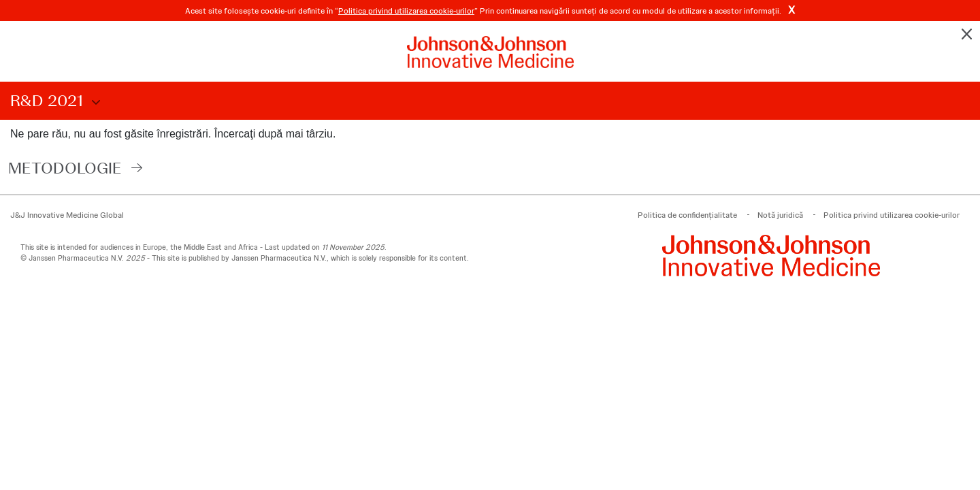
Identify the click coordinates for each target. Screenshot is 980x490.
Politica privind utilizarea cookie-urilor (406, 11)
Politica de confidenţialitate (687, 215)
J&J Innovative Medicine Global (67, 215)
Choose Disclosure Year (94, 103)
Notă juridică (780, 215)
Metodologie (65, 168)
